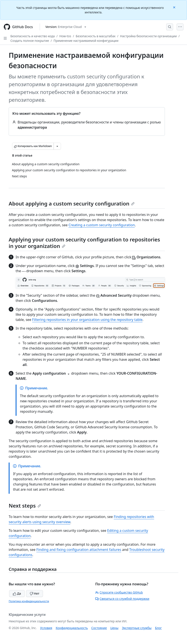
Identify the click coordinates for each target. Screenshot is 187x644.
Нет (35, 593)
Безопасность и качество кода (33, 36)
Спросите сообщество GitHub (119, 592)
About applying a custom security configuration (72, 203)
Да (17, 593)
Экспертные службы (137, 628)
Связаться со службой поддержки (122, 599)
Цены (114, 628)
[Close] (175, 7)
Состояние (99, 628)
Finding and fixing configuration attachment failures (79, 550)
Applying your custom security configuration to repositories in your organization (84, 243)
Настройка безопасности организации (148, 36)
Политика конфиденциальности (29, 601)
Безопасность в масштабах (96, 36)
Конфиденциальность (72, 628)
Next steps (25, 506)
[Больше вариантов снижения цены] (57, 146)
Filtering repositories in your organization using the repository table (87, 320)
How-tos (65, 36)
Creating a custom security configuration (102, 225)
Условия (46, 628)
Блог (158, 628)
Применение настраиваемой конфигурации (86, 41)
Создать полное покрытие (30, 41)
